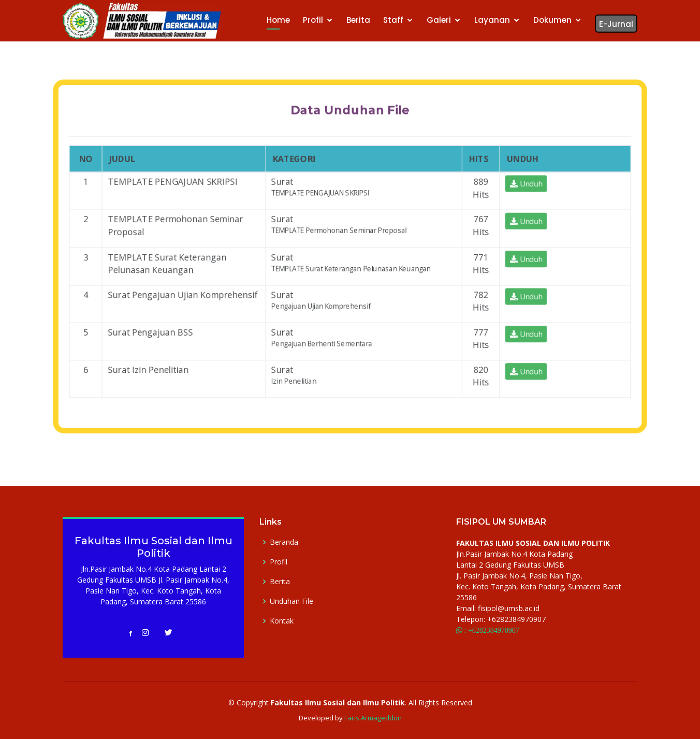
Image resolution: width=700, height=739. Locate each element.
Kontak (282, 621)
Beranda (284, 542)
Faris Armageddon (373, 718)
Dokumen (552, 20)
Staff (393, 20)
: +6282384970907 (491, 630)
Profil (313, 20)
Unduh (548, 171)
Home (278, 20)
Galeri (439, 20)
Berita (358, 20)
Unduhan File (291, 601)
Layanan (492, 20)
